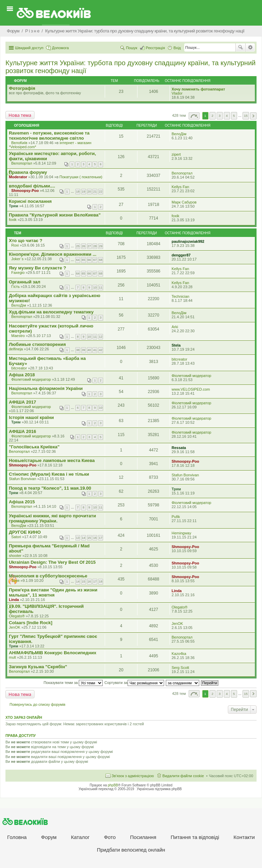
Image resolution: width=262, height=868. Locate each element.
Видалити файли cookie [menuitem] (183, 776)
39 (84, 350)
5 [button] (234, 116)
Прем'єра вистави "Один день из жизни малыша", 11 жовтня (53, 592)
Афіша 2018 (22, 375)
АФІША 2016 (23, 431)
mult (12, 657)
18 (78, 192)
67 (95, 260)
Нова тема (20, 115)
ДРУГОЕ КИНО (25, 532)
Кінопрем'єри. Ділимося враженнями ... (53, 254)
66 (89, 260)
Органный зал (25, 282)
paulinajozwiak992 (188, 241)
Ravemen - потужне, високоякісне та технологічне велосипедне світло (49, 136)
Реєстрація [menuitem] (155, 48)
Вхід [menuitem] (177, 48)
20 (89, 192)
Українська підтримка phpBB (159, 789)
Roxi (15, 245)
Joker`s (17, 259)
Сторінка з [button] (194, 116)
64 (78, 260)
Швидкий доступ (29, 48)
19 (84, 192)
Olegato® (17, 616)
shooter (15, 556)
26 (84, 246)
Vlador (177, 93)
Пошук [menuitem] (132, 48)
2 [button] (213, 116)
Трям (13, 206)
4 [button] (227, 116)
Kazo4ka (179, 654)
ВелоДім (179, 134)
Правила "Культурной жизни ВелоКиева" (55, 215)
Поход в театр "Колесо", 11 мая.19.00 (50, 488)
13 (78, 538)
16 (95, 538)
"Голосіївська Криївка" (34, 447)
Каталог (80, 837)
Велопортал (22, 163)
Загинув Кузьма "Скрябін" (38, 667)
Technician (180, 296)
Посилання (143, 837)
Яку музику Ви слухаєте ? (38, 268)
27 (89, 246)
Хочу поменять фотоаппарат (198, 89)
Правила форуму (28, 172)
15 (89, 538)
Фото (110, 837)
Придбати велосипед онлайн (131, 850)
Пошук (241, 47)
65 (84, 260)
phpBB (113, 785)
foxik (13, 220)
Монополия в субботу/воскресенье (48, 576)
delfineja (16, 349)
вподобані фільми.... (32, 186)
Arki (175, 327)
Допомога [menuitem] (60, 48)
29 (101, 246)
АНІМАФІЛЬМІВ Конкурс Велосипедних (53, 653)
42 (101, 350)
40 (89, 350)
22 (101, 192)
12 (101, 337)
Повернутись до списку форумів (38, 704)
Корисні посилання (30, 201)
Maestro (18, 336)
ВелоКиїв (19, 143)
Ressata (179, 448)
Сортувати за (134, 683)
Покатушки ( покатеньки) (81, 177)
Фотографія (22, 88)
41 (95, 350)
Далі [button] (253, 116)
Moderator (18, 177)
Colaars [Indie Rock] (31, 623)
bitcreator (19, 368)
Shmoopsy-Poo (25, 191)
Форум (49, 837)
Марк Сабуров (184, 202)
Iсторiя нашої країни (31, 417)
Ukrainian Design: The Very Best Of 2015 (52, 562)
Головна (17, 837)
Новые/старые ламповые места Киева (52, 460)
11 (101, 288)
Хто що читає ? (26, 241)
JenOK (15, 627)
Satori (16, 537)
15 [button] (246, 116)
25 (78, 246)
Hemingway (181, 533)
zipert (176, 154)
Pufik (176, 517)
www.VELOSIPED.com (191, 389)
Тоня (15, 580)
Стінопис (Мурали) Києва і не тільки (49, 474)
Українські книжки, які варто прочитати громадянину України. (52, 518)
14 (84, 538)
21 (95, 192)
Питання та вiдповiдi (195, 837)
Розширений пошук (250, 47)
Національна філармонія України (46, 388)
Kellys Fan (180, 187)
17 (101, 538)
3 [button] (220, 116)
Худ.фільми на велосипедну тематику (51, 312)
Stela (176, 345)
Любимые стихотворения (37, 344)
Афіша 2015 (22, 502)
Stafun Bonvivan (23, 479)
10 (95, 288)
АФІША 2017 (23, 402)
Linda (14, 600)
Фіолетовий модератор (31, 379)
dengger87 (181, 255)
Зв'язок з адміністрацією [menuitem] (133, 776)
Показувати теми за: (73, 683)
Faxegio (18, 272)
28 (95, 246)
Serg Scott (180, 668)
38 (78, 350)
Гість (16, 286)
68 (101, 260)
